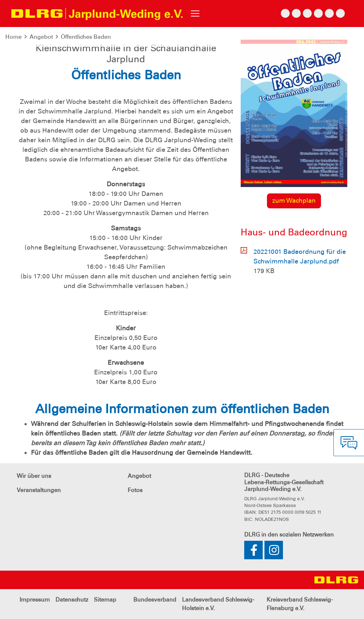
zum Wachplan (294, 201)
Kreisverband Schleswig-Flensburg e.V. (300, 604)
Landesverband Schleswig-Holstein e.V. (218, 604)
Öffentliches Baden (86, 37)
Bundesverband (155, 600)
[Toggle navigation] (195, 14)
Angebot (41, 37)
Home (14, 37)
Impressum (35, 600)
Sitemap (105, 600)
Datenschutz (72, 600)
